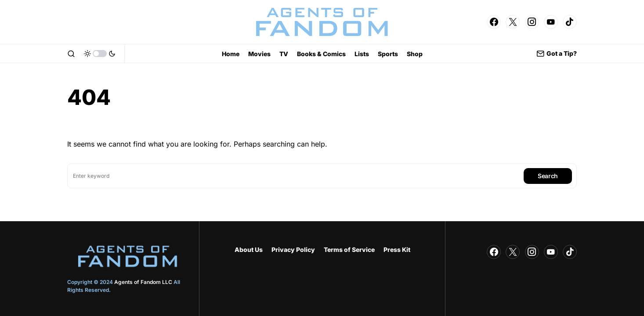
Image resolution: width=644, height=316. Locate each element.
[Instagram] (532, 22)
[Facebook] (494, 22)
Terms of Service (349, 250)
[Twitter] (513, 22)
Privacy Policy (293, 250)
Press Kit (397, 250)
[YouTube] (551, 22)
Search (548, 176)
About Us (249, 250)
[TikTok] (570, 22)
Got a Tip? (557, 54)
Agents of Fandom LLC (143, 282)
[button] (71, 54)
